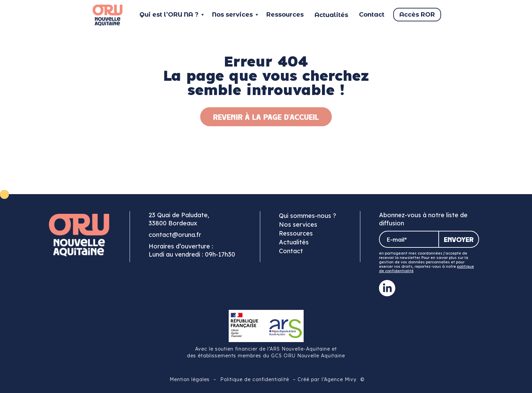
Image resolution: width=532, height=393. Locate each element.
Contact (372, 15)
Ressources (285, 15)
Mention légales (190, 379)
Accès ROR (417, 15)
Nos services (236, 15)
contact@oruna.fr (175, 235)
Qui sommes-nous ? (308, 216)
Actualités (294, 242)
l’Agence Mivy (339, 379)
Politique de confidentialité (255, 379)
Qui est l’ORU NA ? (172, 15)
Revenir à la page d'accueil (266, 117)
